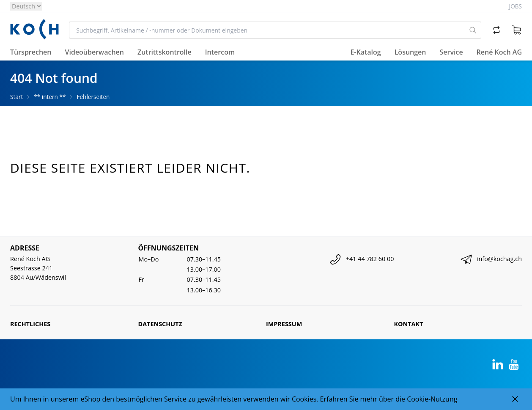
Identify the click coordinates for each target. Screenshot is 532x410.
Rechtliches (30, 324)
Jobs (516, 6)
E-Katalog (365, 52)
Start (16, 97)
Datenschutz (160, 324)
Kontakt (409, 324)
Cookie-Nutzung (432, 399)
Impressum (284, 324)
